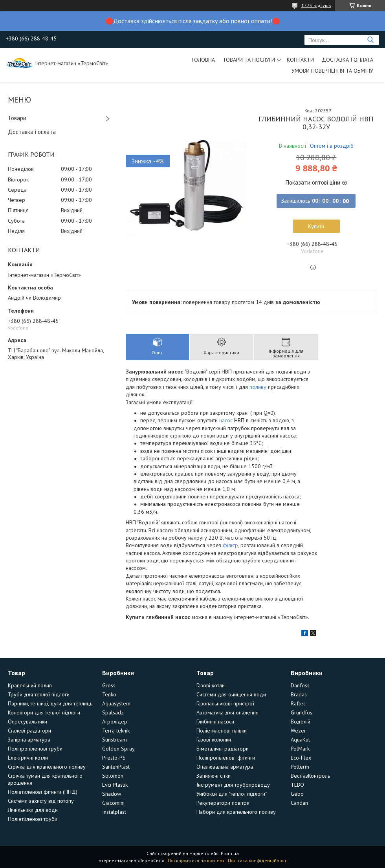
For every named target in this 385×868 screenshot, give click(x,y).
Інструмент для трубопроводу (233, 785)
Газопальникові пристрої (225, 703)
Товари (17, 118)
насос (226, 420)
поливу (258, 387)
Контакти (300, 60)
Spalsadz (113, 712)
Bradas (299, 694)
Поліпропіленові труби (35, 749)
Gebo (297, 794)
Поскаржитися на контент (196, 860)
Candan (299, 803)
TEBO (297, 785)
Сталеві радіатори (29, 731)
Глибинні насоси (215, 722)
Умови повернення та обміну (332, 71)
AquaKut (300, 740)
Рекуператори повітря (223, 803)
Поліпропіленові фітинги (226, 758)
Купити (316, 226)
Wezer (298, 731)
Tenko (109, 694)
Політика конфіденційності (258, 860)
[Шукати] (370, 40)
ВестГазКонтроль (310, 776)
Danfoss (300, 685)
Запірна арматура (29, 740)
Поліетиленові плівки (222, 731)
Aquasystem (116, 703)
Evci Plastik (115, 785)
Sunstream (115, 740)
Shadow (112, 794)
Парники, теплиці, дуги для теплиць (50, 703)
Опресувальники (27, 722)
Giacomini (113, 803)
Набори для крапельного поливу (236, 812)
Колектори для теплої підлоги (44, 712)
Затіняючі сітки (214, 776)
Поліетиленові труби (33, 819)
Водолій (301, 722)
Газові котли (211, 685)
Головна (203, 60)
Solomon (113, 776)
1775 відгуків (316, 5)
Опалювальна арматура (225, 767)
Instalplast (114, 812)
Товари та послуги (249, 60)
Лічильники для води (33, 810)
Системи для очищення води (231, 694)
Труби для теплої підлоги (39, 694)
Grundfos (302, 712)
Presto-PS (114, 758)
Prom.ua (230, 853)
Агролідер (115, 722)
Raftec (298, 703)
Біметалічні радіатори (223, 749)
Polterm (300, 767)
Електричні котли (28, 758)
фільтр (230, 545)
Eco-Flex (301, 758)
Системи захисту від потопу (41, 801)
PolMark (300, 749)
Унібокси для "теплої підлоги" (232, 794)
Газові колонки (214, 740)
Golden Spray (118, 749)
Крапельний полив (30, 685)
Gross (109, 685)
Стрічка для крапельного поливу (47, 767)
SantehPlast (116, 767)
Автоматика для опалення (227, 712)
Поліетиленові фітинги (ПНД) (43, 792)
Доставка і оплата (347, 60)
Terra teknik (116, 731)
